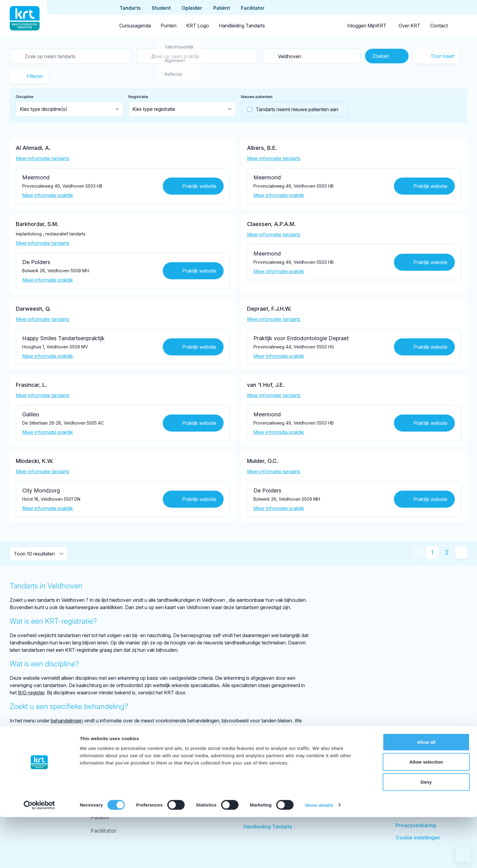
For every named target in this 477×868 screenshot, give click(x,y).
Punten (169, 26)
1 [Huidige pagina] (432, 552)
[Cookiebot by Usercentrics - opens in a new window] (39, 856)
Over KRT (409, 26)
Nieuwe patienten (257, 97)
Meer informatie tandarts (43, 158)
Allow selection (426, 813)
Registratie (138, 97)
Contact (439, 26)
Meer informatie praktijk (48, 195)
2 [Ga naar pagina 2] (447, 552)
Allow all (426, 793)
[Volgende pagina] (461, 552)
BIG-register (31, 693)
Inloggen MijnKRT (367, 26)
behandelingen (67, 721)
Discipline (25, 97)
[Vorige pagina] (417, 552)
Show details (319, 856)
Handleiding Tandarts (242, 26)
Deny (426, 833)
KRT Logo (198, 26)
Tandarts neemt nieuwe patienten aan (290, 109)
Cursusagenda (135, 26)
